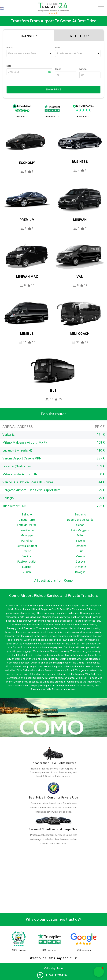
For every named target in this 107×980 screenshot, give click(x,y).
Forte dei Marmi (27, 525)
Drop (58, 48)
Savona (80, 541)
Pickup (10, 48)
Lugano (27, 567)
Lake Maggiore (80, 530)
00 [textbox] (82, 75)
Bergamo (80, 515)
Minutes (83, 69)
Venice (27, 556)
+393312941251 (57, 975)
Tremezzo (80, 546)
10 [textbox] (58, 75)
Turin (80, 551)
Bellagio (27, 515)
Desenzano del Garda (80, 520)
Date (9, 66)
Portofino (27, 541)
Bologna (80, 572)
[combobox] (29, 53)
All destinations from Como (53, 581)
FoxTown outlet (27, 562)
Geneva (80, 562)
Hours (58, 69)
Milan (80, 536)
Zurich (27, 572)
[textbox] (29, 53)
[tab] (28, 35)
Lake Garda (27, 530)
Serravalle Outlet (27, 546)
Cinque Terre (27, 520)
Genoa (80, 525)
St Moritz (80, 567)
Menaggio (27, 536)
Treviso (27, 551)
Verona (80, 556)
